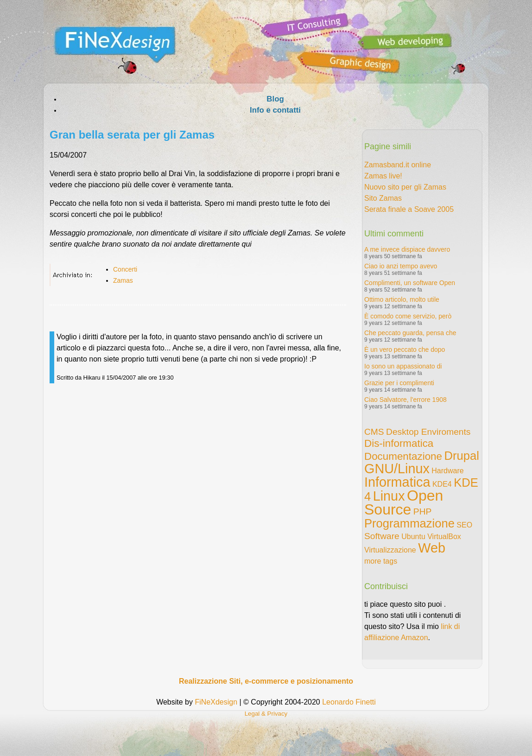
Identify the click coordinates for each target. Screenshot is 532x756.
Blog (275, 99)
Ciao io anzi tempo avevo (401, 266)
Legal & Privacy (266, 714)
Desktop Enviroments (428, 432)
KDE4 (442, 484)
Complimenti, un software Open (410, 283)
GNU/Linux (397, 469)
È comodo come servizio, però (408, 316)
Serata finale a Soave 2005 (409, 209)
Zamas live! (383, 176)
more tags (381, 561)
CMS (374, 432)
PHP (422, 511)
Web (432, 548)
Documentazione (403, 456)
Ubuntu (413, 537)
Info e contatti (275, 110)
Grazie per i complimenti (399, 383)
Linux (389, 496)
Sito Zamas (383, 198)
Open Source (404, 502)
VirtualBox (444, 537)
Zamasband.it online (398, 165)
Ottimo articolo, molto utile (402, 299)
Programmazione (409, 523)
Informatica (397, 482)
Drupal (461, 456)
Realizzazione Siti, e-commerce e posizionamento (266, 681)
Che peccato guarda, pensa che (410, 333)
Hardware (447, 471)
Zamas (123, 280)
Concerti (125, 269)
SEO (464, 525)
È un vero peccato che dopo (405, 349)
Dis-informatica (399, 443)
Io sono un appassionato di (403, 366)
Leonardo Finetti (349, 702)
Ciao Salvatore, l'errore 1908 (405, 400)
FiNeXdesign (216, 702)
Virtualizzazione (390, 550)
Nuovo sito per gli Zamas (405, 187)
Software (382, 536)
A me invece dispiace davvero (407, 249)
